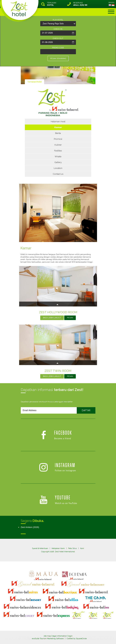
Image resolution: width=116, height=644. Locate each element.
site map (47, 636)
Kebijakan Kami (58, 548)
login (70, 636)
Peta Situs (72, 548)
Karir (82, 548)
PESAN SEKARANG (58, 59)
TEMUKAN (52, 4)
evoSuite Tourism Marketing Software (48, 639)
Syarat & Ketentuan (40, 548)
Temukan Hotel (34, 82)
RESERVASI (80, 4)
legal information (60, 636)
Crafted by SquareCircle (77, 639)
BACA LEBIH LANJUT (52, 318)
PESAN (70, 318)
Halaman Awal (58, 121)
